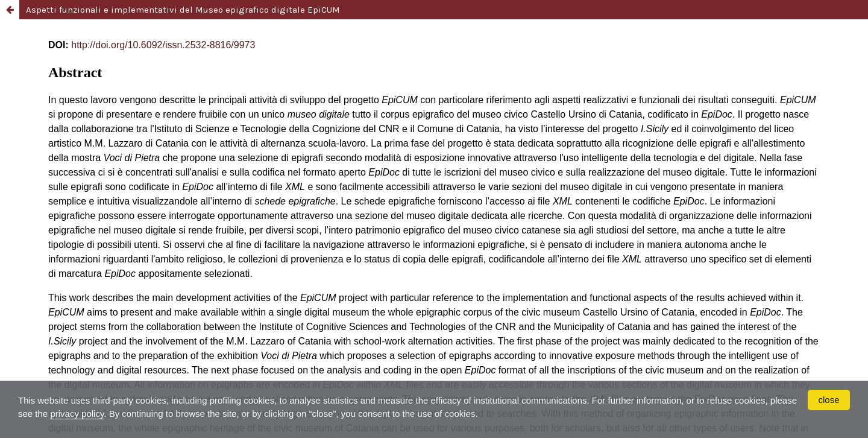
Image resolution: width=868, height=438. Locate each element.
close (829, 400)
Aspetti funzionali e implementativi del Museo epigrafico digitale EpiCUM (183, 10)
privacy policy (77, 414)
